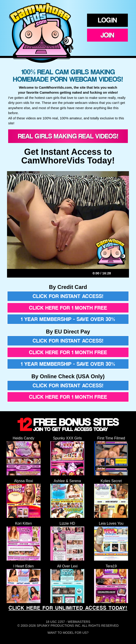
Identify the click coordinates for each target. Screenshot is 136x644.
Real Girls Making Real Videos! (68, 136)
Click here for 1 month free (68, 308)
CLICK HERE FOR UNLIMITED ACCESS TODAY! (68, 608)
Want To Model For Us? (68, 633)
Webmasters (79, 622)
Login (107, 20)
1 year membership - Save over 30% (68, 319)
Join (107, 35)
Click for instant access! (68, 296)
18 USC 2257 (55, 622)
